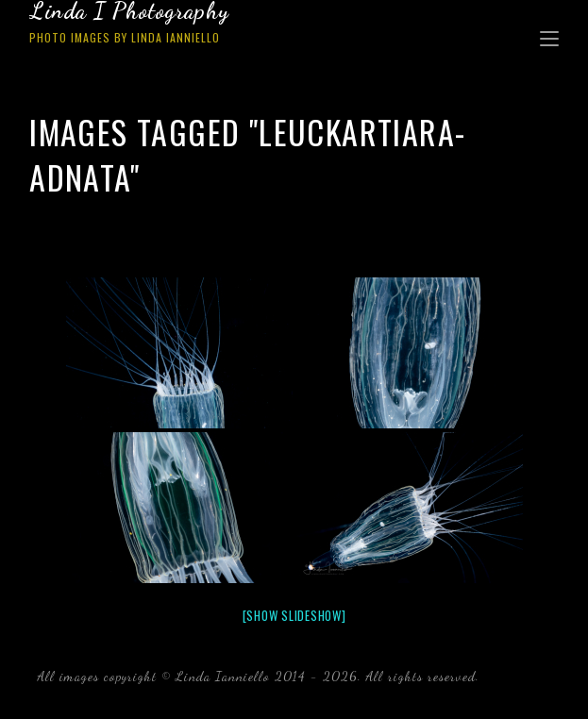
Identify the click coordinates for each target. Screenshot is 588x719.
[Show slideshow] (294, 615)
